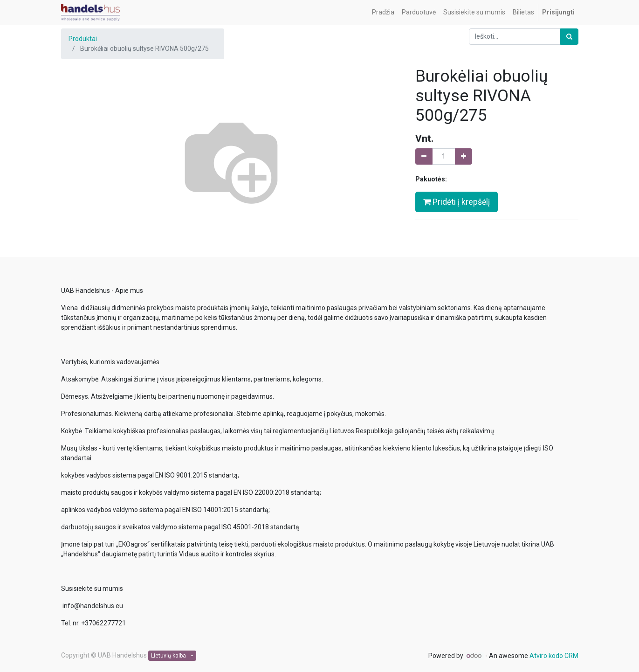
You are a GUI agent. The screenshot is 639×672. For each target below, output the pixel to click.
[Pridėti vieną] (464, 156)
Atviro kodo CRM (554, 656)
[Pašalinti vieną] (424, 156)
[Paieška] (569, 37)
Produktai (83, 39)
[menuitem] (383, 12)
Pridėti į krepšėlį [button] (457, 202)
